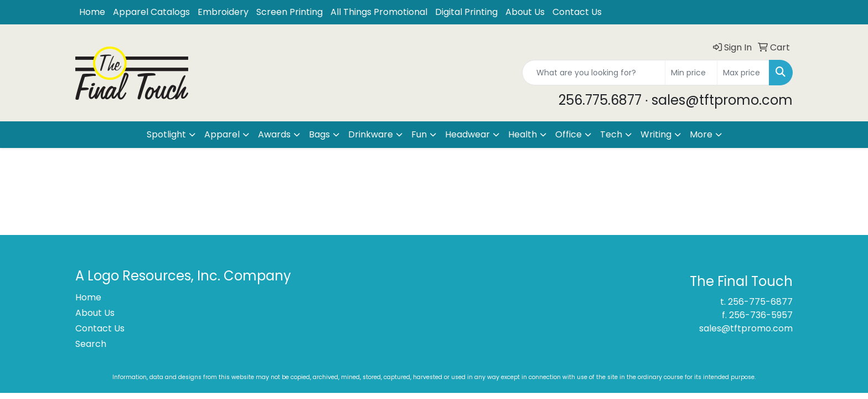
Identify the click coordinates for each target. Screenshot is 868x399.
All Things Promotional (379, 12)
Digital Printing (466, 12)
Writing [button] (656, 134)
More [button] (701, 134)
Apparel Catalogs (151, 12)
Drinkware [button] (371, 134)
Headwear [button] (467, 134)
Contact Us (577, 12)
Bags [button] (319, 134)
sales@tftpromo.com (746, 328)
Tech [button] (611, 134)
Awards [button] (274, 134)
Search (91, 344)
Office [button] (569, 134)
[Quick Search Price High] (743, 73)
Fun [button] (419, 134)
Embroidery (223, 12)
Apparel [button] (222, 134)
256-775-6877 (760, 302)
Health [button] (523, 134)
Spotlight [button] (166, 134)
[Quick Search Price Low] (691, 73)
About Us (525, 12)
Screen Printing (290, 12)
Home (92, 12)
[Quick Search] (594, 73)
